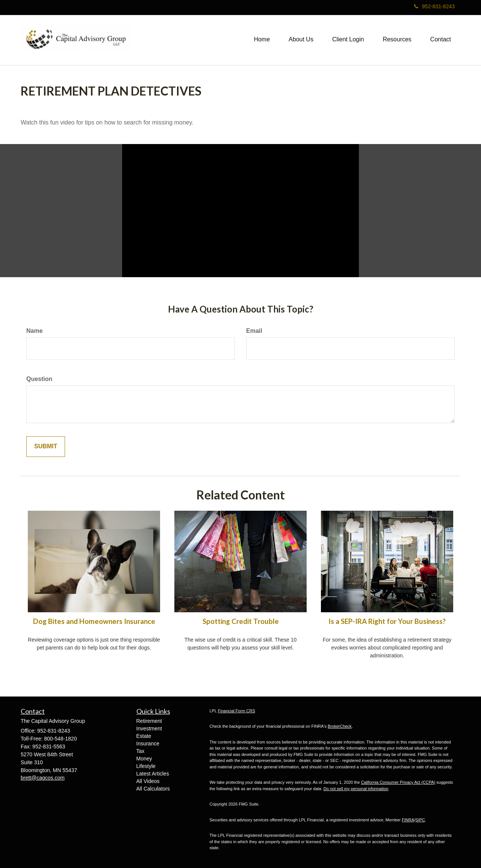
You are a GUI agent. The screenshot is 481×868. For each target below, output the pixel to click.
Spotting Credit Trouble (241, 621)
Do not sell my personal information (356, 789)
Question (39, 379)
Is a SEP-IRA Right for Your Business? (387, 621)
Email (254, 331)
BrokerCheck (340, 726)
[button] (301, 39)
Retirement (149, 721)
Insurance (148, 744)
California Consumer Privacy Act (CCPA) (398, 782)
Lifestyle (146, 766)
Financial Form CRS (237, 711)
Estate (144, 736)
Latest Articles (153, 774)
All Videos (148, 781)
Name (35, 331)
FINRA (408, 820)
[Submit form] (46, 447)
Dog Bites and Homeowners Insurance (94, 621)
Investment (149, 728)
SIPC (420, 820)
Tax (141, 751)
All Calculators (153, 789)
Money (144, 759)
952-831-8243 (434, 6)
